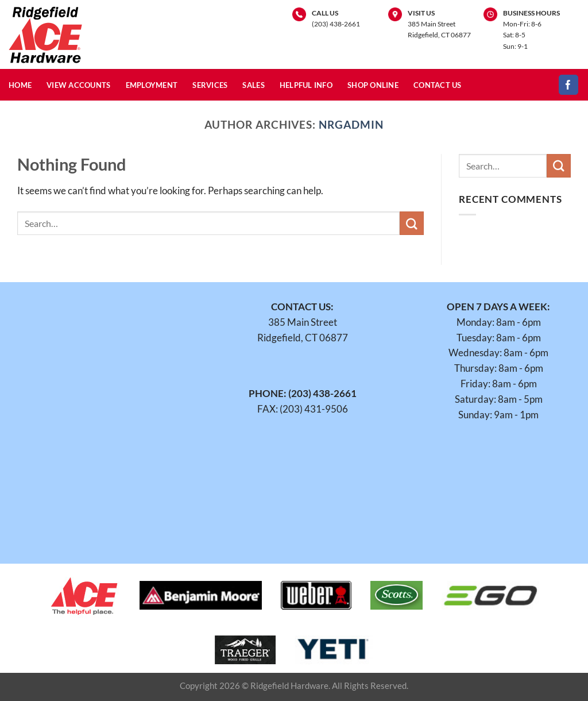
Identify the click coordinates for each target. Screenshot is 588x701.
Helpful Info (306, 85)
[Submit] (412, 223)
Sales (253, 85)
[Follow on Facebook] (569, 85)
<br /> (107, 414)
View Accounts (79, 85)
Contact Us (438, 85)
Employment (152, 85)
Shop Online (373, 85)
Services (210, 85)
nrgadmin (351, 124)
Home (20, 85)
